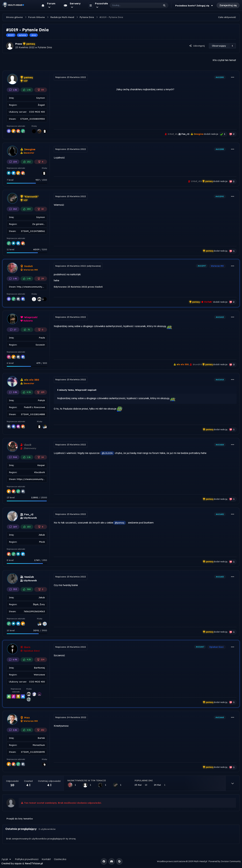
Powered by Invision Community (225, 861)
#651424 (220, 445)
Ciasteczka (60, 859)
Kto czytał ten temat (224, 60)
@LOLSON (107, 453)
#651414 (220, 380)
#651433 (220, 577)
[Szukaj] (132, 5)
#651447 (200, 647)
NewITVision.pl (34, 863)
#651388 (220, 149)
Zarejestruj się (228, 5)
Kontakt (46, 859)
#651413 (220, 317)
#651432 (220, 514)
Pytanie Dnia (45, 47)
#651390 (220, 196)
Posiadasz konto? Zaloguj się (194, 6)
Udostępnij (197, 46)
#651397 (202, 266)
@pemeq (119, 523)
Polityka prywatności (27, 859)
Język (7, 859)
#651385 (220, 77)
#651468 (220, 717)
